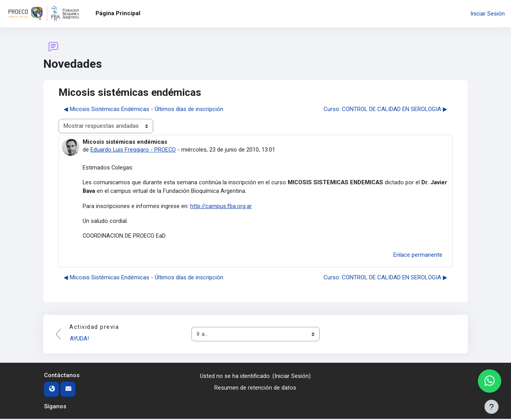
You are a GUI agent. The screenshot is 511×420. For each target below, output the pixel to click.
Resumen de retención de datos (255, 389)
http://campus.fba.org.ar (221, 206)
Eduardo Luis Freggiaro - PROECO (133, 150)
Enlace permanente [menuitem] (418, 256)
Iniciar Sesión (488, 14)
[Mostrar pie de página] (492, 407)
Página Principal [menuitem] (118, 13)
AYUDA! (80, 340)
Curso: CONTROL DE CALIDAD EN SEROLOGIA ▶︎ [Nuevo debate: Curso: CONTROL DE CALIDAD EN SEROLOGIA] (385, 109)
